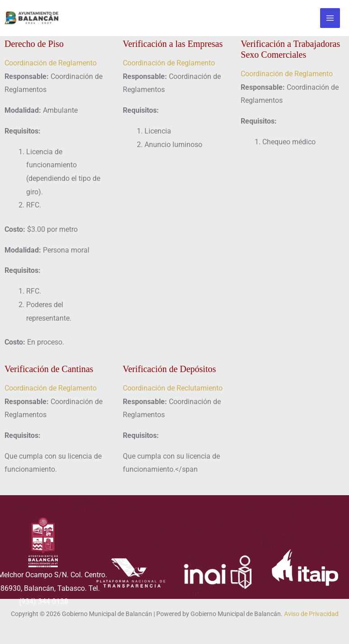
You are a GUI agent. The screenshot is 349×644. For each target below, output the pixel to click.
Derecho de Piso (34, 44)
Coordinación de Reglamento (51, 63)
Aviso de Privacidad (311, 614)
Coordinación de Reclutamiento (173, 388)
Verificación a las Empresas (173, 44)
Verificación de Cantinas (49, 369)
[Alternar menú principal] (330, 18)
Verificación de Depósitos (170, 369)
